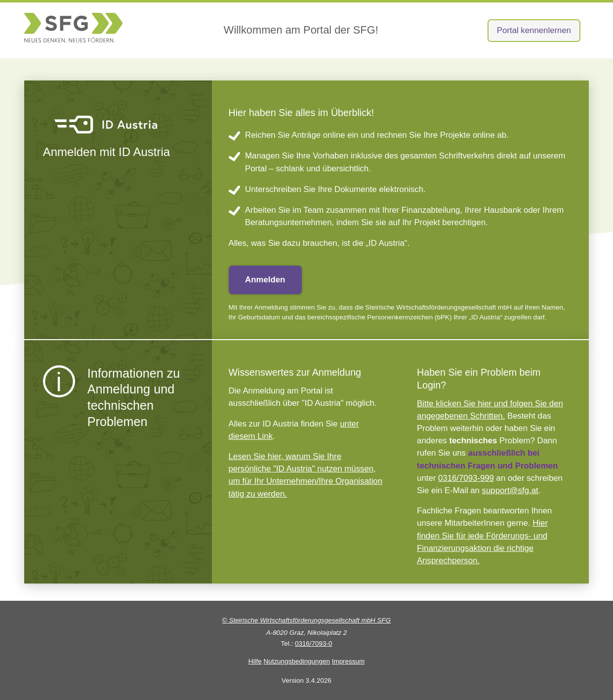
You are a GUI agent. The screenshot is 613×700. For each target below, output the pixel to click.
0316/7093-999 (466, 478)
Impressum (348, 661)
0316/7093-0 (313, 643)
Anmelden (265, 280)
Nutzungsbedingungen (297, 661)
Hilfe (255, 661)
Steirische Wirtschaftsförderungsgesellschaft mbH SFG (306, 620)
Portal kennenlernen (534, 30)
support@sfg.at (510, 490)
